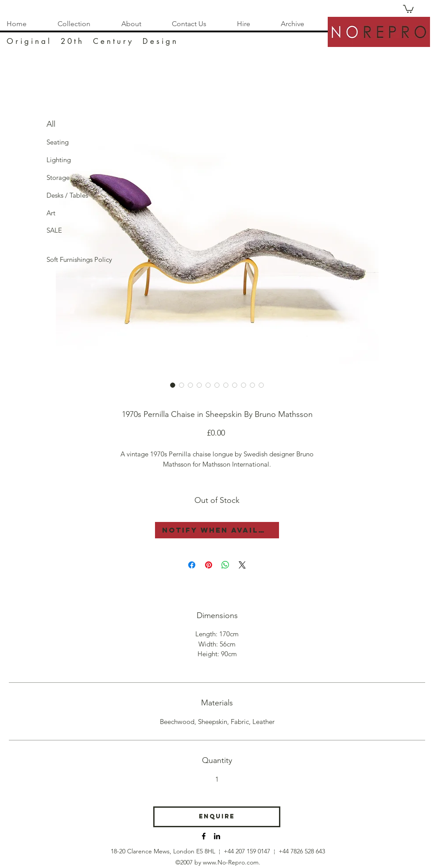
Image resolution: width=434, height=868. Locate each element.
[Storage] (61, 178)
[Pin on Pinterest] (209, 565)
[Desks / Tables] (67, 195)
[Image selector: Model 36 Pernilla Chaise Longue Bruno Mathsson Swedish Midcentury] (173, 385)
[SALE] (61, 230)
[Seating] (61, 142)
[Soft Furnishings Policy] (79, 260)
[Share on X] (242, 565)
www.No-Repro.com (231, 862)
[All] (61, 125)
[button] (408, 8)
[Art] (61, 213)
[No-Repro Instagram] (217, 836)
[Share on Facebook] (192, 565)
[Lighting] (61, 160)
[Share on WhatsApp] (225, 565)
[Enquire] (217, 817)
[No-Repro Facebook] (204, 836)
